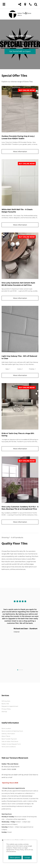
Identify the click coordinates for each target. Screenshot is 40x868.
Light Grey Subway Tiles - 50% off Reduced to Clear (19, 357)
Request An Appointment (10, 706)
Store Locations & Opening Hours (12, 731)
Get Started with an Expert (20, 51)
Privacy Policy (6, 709)
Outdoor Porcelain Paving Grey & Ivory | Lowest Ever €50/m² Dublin (18, 137)
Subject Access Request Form (11, 744)
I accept (27, 857)
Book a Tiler (5, 704)
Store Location (6, 728)
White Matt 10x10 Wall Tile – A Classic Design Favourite (17, 211)
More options (15, 857)
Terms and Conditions (9, 747)
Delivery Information (8, 734)
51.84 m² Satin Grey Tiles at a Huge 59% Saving (18, 434)
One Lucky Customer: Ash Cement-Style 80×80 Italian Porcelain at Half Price (18, 284)
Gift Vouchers (6, 701)
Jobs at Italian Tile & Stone (10, 741)
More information (20, 152)
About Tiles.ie (6, 736)
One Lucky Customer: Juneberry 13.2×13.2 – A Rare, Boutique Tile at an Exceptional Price (20, 508)
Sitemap (4, 712)
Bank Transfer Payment (9, 739)
